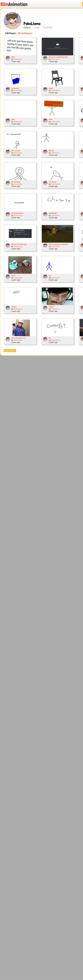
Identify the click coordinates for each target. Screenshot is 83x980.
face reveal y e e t (19, 338)
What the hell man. (19, 244)
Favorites (48, 27)
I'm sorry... (53, 182)
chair (51, 88)
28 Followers (25, 33)
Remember (16, 182)
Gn (50, 338)
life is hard (16, 151)
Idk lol (51, 151)
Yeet (13, 275)
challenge (53, 213)
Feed (37, 27)
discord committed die (58, 57)
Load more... (10, 351)
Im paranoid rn (17, 213)
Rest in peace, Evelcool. (58, 244)
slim (13, 57)
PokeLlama (18, 59)
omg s (14, 307)
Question (15, 88)
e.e (50, 275)
